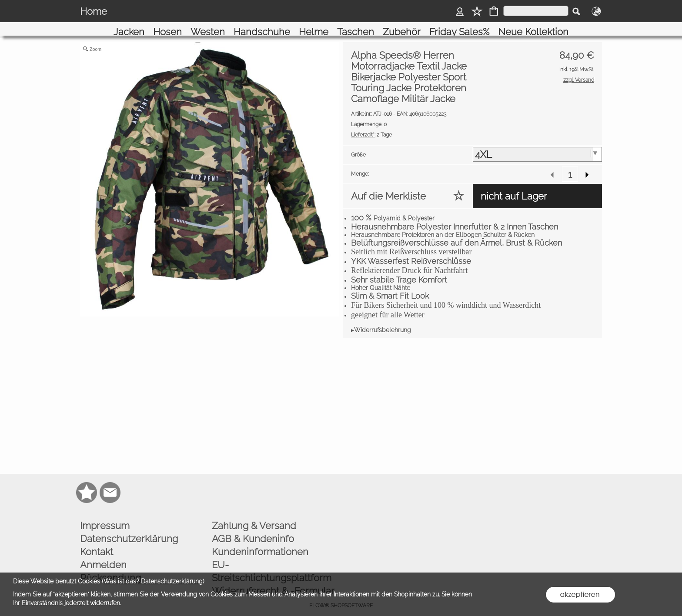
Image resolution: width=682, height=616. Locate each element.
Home (94, 11)
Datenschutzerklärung (129, 529)
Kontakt (97, 542)
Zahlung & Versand (254, 516)
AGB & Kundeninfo (253, 529)
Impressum (105, 516)
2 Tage (371, 125)
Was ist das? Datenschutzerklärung (153, 581)
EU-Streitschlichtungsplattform (272, 561)
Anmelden (103, 555)
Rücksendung (110, 568)
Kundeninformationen (260, 542)
